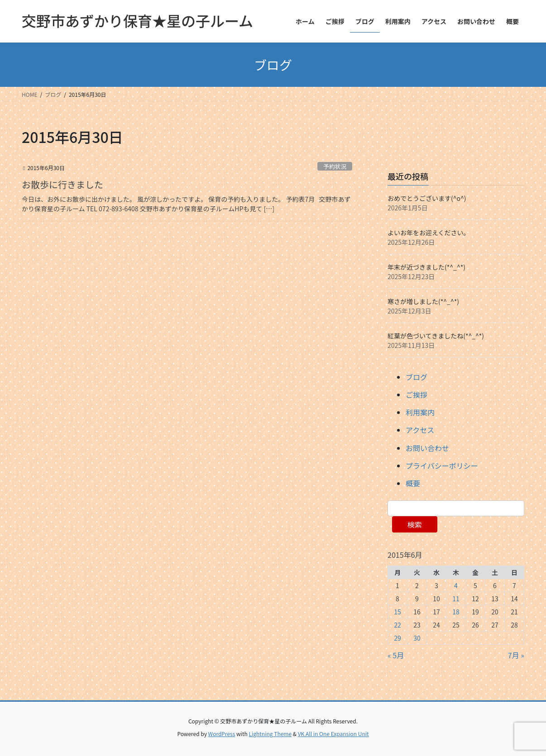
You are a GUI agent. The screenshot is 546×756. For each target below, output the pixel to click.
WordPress (222, 734)
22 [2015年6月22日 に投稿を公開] (398, 625)
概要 (413, 483)
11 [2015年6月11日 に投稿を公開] (456, 599)
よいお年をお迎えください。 (429, 233)
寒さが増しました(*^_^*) (423, 301)
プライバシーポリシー (442, 466)
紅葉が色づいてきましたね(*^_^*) (436, 336)
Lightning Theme (270, 734)
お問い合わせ (427, 448)
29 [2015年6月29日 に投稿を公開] (398, 638)
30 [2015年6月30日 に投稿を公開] (417, 638)
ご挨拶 (417, 395)
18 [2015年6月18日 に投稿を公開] (456, 612)
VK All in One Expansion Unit (333, 734)
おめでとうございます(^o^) (427, 198)
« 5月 (396, 655)
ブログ (417, 377)
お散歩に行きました (62, 184)
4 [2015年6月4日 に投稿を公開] (456, 585)
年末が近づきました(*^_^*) (426, 267)
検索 (415, 524)
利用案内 (420, 412)
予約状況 (335, 166)
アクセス (420, 430)
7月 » (516, 655)
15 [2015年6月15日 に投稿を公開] (398, 612)
